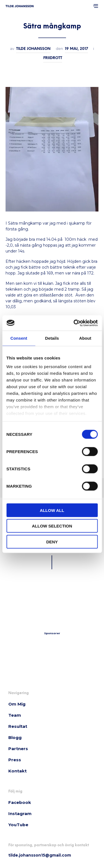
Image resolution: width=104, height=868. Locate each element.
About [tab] (85, 338)
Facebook (20, 802)
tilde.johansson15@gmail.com (40, 855)
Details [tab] (52, 338)
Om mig (17, 704)
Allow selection (52, 526)
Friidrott (53, 58)
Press (15, 760)
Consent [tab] (19, 338)
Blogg (15, 737)
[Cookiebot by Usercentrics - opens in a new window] (74, 323)
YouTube (18, 825)
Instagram (20, 814)
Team (15, 715)
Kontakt (17, 771)
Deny (52, 542)
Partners (18, 749)
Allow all (52, 510)
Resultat (18, 726)
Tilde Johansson (33, 49)
